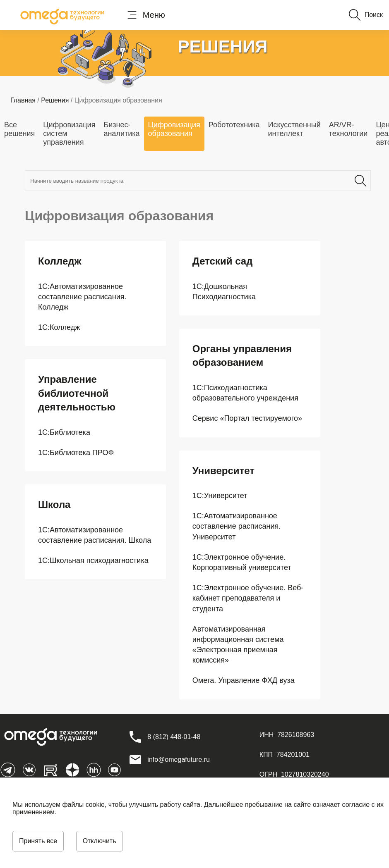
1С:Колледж (59, 327)
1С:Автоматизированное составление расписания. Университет (237, 526)
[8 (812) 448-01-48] (174, 737)
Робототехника (234, 125)
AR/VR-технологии (348, 129)
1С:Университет (220, 496)
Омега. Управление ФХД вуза (244, 680)
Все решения (19, 129)
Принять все (38, 841)
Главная (23, 100)
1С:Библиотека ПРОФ (76, 453)
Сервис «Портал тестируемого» (247, 418)
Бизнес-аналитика (121, 129)
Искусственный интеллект (294, 129)
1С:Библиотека (64, 432)
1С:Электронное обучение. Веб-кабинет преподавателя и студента (248, 598)
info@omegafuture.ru (179, 759)
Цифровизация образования (174, 129)
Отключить (100, 841)
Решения (55, 100)
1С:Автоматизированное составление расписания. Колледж (82, 297)
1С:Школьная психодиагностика (93, 560)
